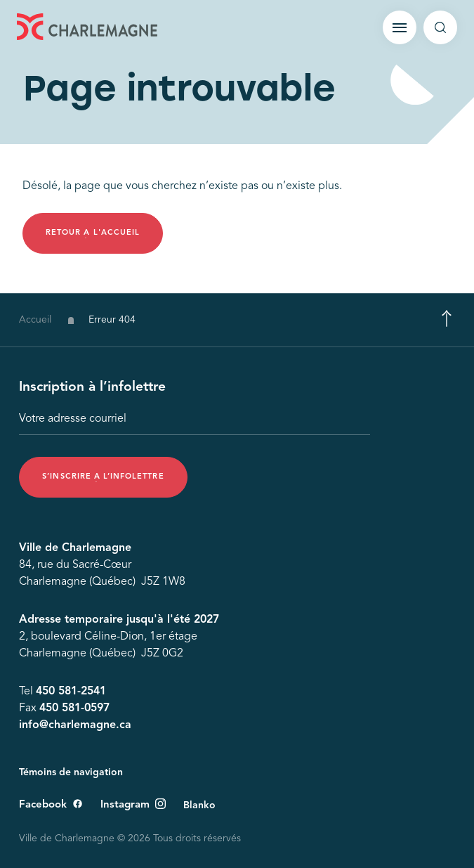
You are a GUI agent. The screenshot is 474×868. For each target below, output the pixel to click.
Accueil (35, 323)
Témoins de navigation (71, 772)
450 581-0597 (74, 709)
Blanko (199, 805)
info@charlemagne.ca (75, 726)
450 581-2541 (71, 692)
